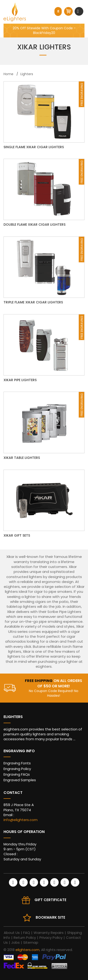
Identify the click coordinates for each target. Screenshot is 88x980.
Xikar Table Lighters (22, 458)
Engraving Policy (17, 769)
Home (8, 74)
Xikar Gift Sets (17, 535)
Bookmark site (50, 917)
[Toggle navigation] (78, 11)
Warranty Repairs (49, 933)
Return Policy (25, 938)
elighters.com (27, 950)
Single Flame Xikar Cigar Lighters (34, 147)
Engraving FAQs (17, 774)
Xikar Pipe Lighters (20, 380)
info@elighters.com (21, 820)
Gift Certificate (50, 900)
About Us (12, 933)
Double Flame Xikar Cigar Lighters (34, 225)
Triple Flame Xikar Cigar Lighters (33, 302)
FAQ (27, 933)
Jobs (15, 942)
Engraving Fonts (17, 763)
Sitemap (31, 942)
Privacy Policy (51, 938)
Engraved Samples (20, 780)
